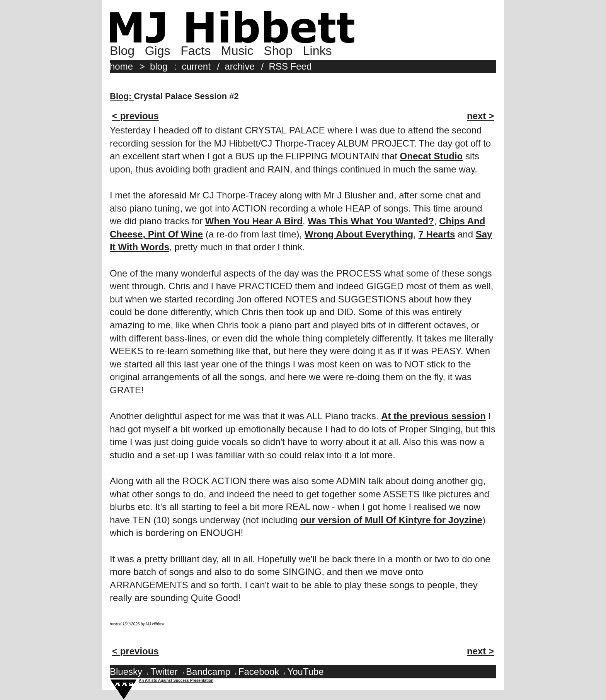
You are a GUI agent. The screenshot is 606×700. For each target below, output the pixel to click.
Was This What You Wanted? (371, 221)
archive (240, 66)
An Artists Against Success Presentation (176, 680)
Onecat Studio (432, 156)
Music (237, 51)
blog (159, 66)
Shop (278, 51)
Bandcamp (208, 672)
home (121, 66)
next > (480, 116)
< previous (135, 116)
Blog (122, 51)
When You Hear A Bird (254, 221)
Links (317, 51)
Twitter (164, 672)
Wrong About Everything (359, 234)
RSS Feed (290, 66)
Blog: (122, 96)
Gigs (158, 51)
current (196, 66)
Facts (196, 51)
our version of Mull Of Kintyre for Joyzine (391, 520)
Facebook (259, 672)
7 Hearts (437, 234)
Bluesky (126, 672)
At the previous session (433, 416)
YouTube (305, 672)
